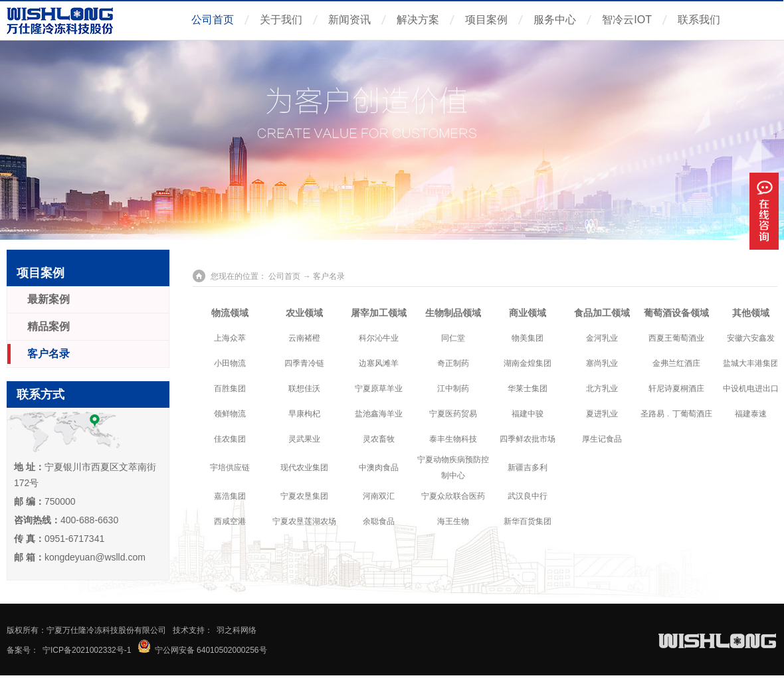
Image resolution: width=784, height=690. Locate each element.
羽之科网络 (237, 630)
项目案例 (486, 20)
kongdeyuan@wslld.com (95, 557)
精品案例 (49, 326)
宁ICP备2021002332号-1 (87, 650)
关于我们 (281, 20)
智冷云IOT (627, 20)
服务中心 (555, 20)
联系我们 (699, 20)
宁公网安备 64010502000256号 (211, 650)
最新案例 (49, 299)
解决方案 (418, 20)
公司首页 (213, 20)
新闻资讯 (349, 20)
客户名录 (49, 354)
